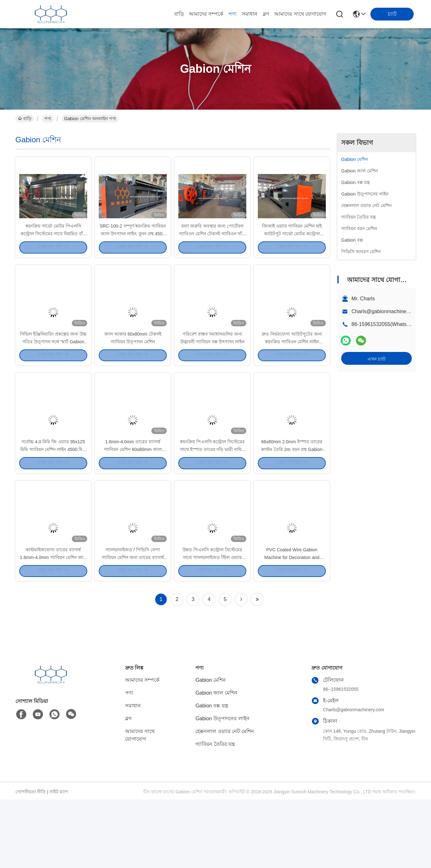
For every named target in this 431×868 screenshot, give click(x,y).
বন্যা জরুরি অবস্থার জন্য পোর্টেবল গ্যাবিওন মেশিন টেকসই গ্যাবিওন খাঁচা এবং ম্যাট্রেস (212, 250)
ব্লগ (266, 14)
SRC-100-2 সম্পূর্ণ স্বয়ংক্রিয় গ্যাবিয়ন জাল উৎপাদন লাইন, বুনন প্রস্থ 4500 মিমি (133, 250)
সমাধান (250, 14)
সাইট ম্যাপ (59, 860)
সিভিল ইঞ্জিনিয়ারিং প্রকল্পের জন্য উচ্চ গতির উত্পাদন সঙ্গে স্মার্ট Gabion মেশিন (53, 375)
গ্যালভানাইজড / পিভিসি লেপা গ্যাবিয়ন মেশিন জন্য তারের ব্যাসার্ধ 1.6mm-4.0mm (133, 625)
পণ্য (232, 14)
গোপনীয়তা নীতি (31, 860)
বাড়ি (179, 14)
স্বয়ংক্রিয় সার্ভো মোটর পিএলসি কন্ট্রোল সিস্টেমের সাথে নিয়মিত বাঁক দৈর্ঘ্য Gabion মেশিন (53, 250)
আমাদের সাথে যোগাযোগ (300, 14)
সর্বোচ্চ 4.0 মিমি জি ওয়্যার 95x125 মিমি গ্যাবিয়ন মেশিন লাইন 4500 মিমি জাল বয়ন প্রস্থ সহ (53, 500)
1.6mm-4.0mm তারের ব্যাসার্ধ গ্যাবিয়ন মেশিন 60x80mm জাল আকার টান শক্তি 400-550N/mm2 (133, 500)
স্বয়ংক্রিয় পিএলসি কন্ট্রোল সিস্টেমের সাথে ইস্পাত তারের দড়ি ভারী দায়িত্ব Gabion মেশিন (212, 500)
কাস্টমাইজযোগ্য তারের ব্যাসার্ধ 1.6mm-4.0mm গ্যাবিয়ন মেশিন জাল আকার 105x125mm (53, 625)
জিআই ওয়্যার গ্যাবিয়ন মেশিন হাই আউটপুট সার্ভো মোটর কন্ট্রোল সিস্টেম (292, 250)
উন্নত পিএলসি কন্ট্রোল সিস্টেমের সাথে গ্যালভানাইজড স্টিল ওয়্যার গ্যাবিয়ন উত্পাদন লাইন (212, 625)
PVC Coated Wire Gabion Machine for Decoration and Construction (292, 625)
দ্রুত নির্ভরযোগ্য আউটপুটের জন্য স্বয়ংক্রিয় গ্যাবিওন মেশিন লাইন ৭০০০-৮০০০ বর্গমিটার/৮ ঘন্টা (292, 375)
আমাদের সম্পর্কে (206, 14)
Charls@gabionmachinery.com (386, 311)
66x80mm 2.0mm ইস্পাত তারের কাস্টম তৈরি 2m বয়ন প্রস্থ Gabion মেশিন (292, 500)
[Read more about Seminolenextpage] (241, 668)
